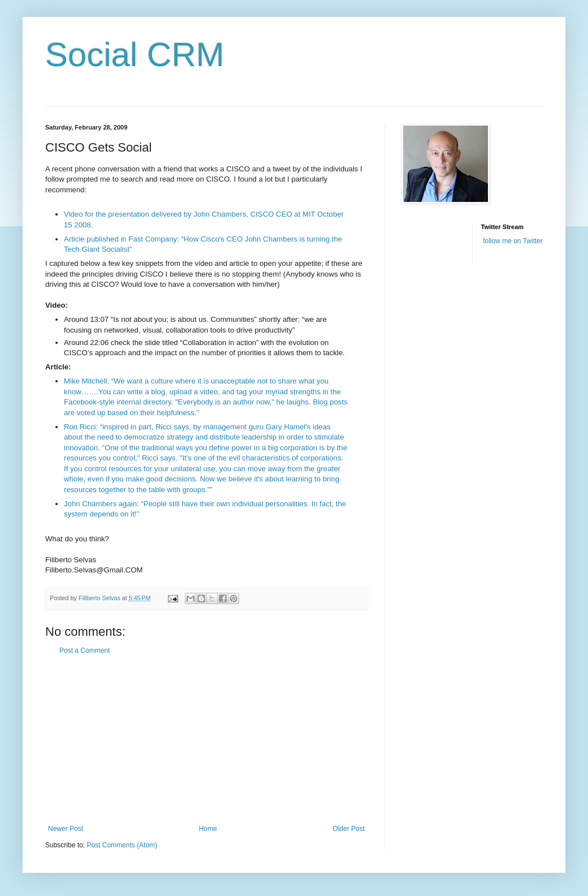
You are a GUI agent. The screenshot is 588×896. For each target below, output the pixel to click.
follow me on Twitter (513, 241)
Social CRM (135, 55)
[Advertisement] (206, 740)
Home (208, 829)
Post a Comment (85, 651)
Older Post (349, 829)
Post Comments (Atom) (122, 845)
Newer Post (66, 829)
